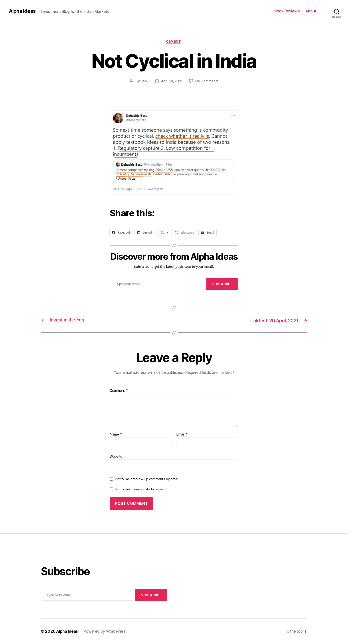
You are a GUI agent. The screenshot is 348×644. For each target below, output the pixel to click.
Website (116, 457)
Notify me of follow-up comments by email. (147, 479)
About (311, 11)
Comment (119, 391)
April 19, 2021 (172, 81)
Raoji (144, 81)
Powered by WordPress (105, 631)
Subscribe (222, 284)
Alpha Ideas (23, 11)
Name (116, 435)
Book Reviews (287, 11)
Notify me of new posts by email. (140, 489)
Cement (174, 42)
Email (182, 435)
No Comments (208, 81)
